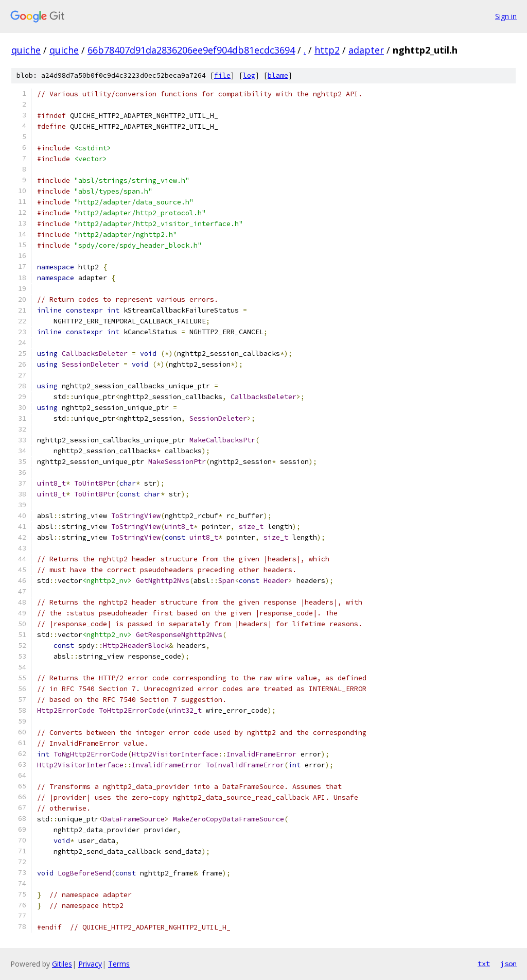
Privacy (90, 964)
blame (278, 75)
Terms (119, 964)
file (222, 75)
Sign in (506, 16)
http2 (327, 50)
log (249, 75)
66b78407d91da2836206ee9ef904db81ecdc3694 (191, 50)
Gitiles (62, 964)
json (508, 964)
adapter (366, 50)
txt (484, 964)
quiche (26, 50)
